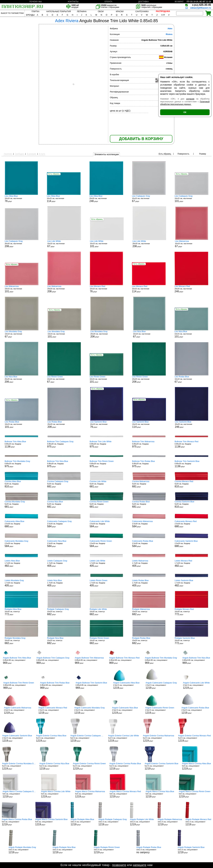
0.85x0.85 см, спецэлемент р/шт (17, 660)
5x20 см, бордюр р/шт (21, 484)
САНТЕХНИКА (142, 11)
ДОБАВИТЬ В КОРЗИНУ (141, 139)
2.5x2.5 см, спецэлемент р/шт (126, 685)
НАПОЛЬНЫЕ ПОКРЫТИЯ (59, 11)
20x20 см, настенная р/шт (106, 199)
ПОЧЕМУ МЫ (36, 2)
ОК (185, 112)
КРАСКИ (120, 11)
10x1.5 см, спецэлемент (149, 850)
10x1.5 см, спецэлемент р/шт (83, 822)
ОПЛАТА (108, 2)
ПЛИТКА (35, 11)
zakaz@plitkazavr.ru (201, 8)
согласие (190, 99)
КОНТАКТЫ (73, 2)
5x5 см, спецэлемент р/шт (196, 766)
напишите (139, 865)
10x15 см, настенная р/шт (64, 199)
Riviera (169, 34)
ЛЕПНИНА (82, 11)
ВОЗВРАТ (179, 2)
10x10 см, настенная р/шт (21, 199)
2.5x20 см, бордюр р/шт (21, 524)
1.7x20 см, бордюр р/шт (21, 563)
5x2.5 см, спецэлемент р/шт (51, 738)
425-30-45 (202, 5)
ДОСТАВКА (144, 2)
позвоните (119, 865)
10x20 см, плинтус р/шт (21, 612)
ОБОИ (101, 11)
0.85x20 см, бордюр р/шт (21, 444)
